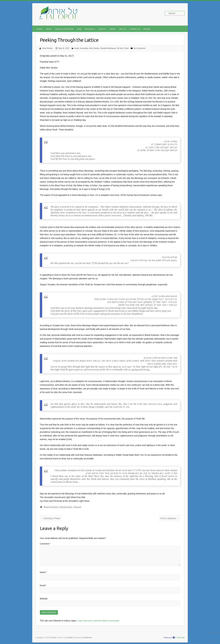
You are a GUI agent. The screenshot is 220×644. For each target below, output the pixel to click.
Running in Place (51, 518)
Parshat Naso (66, 507)
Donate (147, 29)
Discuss (102, 29)
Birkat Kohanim (51, 507)
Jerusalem (84, 48)
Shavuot (77, 507)
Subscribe (181, 638)
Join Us (123, 29)
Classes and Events (64, 29)
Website (44, 599)
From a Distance (170, 518)
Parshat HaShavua (108, 48)
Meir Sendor (94, 48)
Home (40, 29)
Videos (113, 29)
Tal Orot (120, 48)
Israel (77, 48)
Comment (45, 544)
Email (43, 585)
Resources (90, 29)
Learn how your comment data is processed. (98, 621)
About (49, 29)
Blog (79, 29)
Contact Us (135, 29)
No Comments (139, 48)
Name (43, 572)
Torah (126, 48)
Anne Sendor (47, 48)
